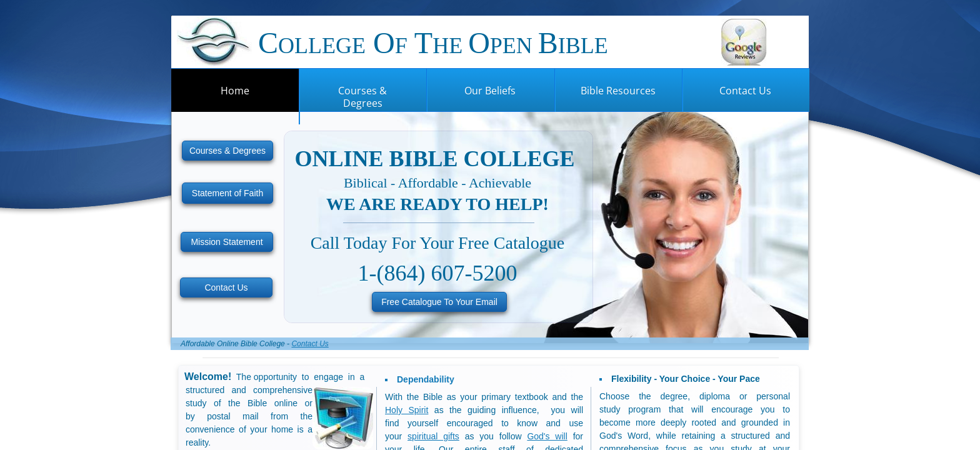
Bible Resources (618, 91)
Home (235, 91)
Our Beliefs (490, 91)
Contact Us (745, 91)
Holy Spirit (407, 410)
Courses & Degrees (362, 97)
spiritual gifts (433, 436)
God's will (547, 436)
